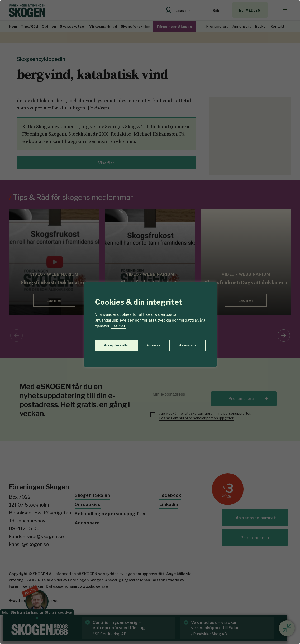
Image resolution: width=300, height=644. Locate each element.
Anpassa (110, 343)
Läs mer (118, 326)
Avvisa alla (145, 343)
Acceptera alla (185, 343)
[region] (150, 322)
